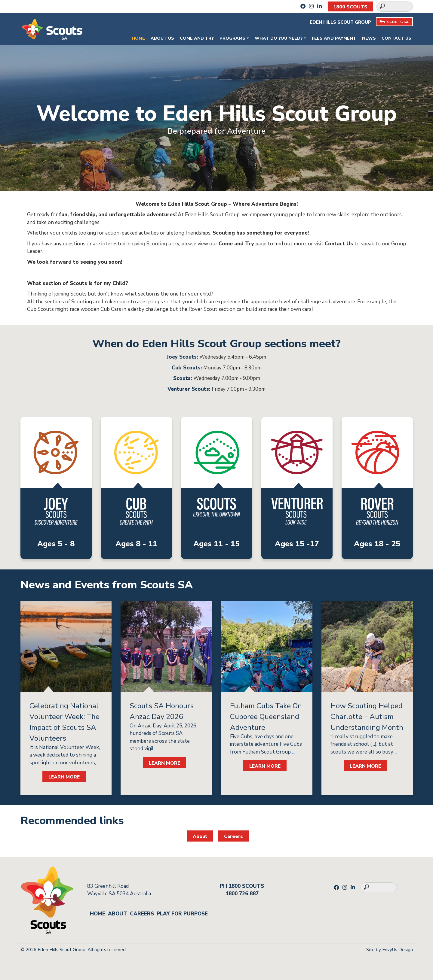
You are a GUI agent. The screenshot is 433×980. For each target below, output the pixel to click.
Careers (233, 836)
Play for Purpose (182, 914)
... (98, 763)
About (200, 836)
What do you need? (279, 38)
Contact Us (396, 38)
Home (138, 38)
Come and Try (197, 38)
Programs (232, 38)
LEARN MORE (64, 777)
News (369, 38)
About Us (162, 38)
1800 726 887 (242, 894)
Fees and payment (334, 38)
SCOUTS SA (394, 22)
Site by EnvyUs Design (390, 950)
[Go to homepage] (52, 29)
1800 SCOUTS (350, 7)
